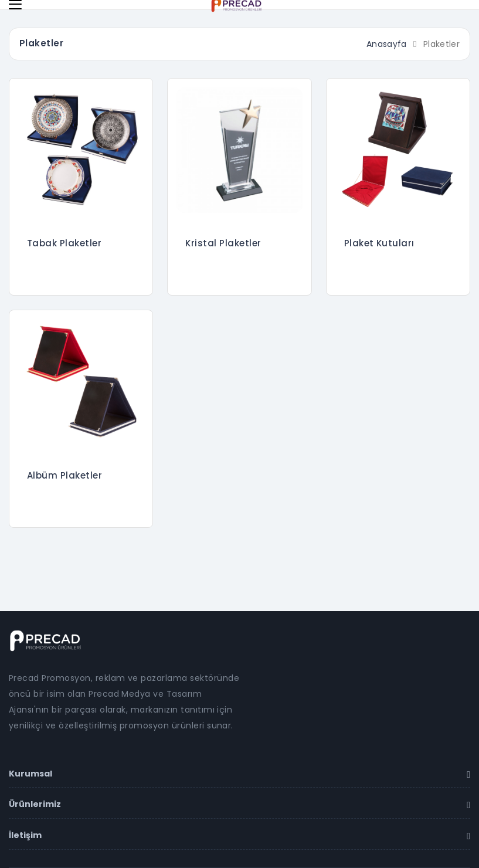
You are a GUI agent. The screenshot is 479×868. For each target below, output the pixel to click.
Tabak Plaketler (64, 243)
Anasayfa (387, 44)
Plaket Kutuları (379, 243)
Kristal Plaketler (223, 243)
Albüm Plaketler (64, 475)
